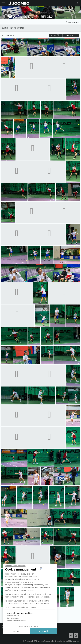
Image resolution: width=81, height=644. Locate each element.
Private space (72, 22)
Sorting (71, 35)
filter (56, 35)
